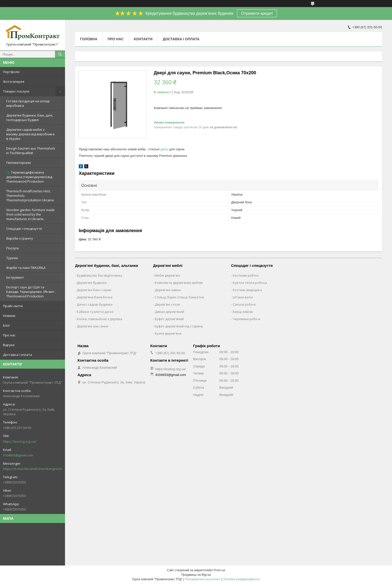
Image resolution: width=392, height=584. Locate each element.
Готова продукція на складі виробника (28, 103)
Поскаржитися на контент (203, 579)
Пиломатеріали (18, 163)
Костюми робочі (246, 275)
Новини (9, 316)
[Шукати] (60, 54)
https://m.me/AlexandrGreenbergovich (32, 469)
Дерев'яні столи (167, 304)
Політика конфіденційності (241, 579)
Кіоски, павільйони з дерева (99, 319)
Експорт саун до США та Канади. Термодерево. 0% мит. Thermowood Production (31, 292)
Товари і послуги (16, 91)
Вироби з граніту (20, 238)
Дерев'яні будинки (92, 283)
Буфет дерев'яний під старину (179, 326)
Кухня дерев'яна (168, 333)
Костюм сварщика (247, 290)
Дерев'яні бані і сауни (94, 290)
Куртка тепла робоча (250, 283)
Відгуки (9, 345)
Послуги (12, 248)
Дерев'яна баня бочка (95, 297)
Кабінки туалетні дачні (95, 312)
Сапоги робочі (244, 304)
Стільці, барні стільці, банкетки (179, 297)
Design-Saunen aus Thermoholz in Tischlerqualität (31, 151)
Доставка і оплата (17, 355)
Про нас (9, 335)
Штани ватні (243, 297)
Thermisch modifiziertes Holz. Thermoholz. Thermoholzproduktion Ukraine (30, 196)
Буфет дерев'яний (169, 319)
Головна (89, 39)
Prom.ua (219, 570)
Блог (6, 325)
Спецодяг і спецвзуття (24, 229)
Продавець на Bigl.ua (196, 575)
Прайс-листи (13, 306)
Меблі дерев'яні (167, 275)
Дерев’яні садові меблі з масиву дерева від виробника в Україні (30, 134)
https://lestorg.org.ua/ (20, 441)
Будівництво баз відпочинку (100, 275)
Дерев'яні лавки (168, 290)
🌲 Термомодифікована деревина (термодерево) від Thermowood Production (29, 177)
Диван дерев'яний (169, 312)
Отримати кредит (257, 13)
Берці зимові (243, 312)
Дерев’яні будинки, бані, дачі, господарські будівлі (30, 118)
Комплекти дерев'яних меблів (179, 283)
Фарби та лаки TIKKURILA (26, 268)
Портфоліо (11, 72)
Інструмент (15, 277)
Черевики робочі (246, 319)
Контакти (143, 39)
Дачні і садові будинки (95, 304)
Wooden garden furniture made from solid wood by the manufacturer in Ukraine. (30, 214)
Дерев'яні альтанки (92, 326)
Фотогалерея (14, 82)
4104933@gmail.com (18, 455)
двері (164, 149)
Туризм (12, 258)
